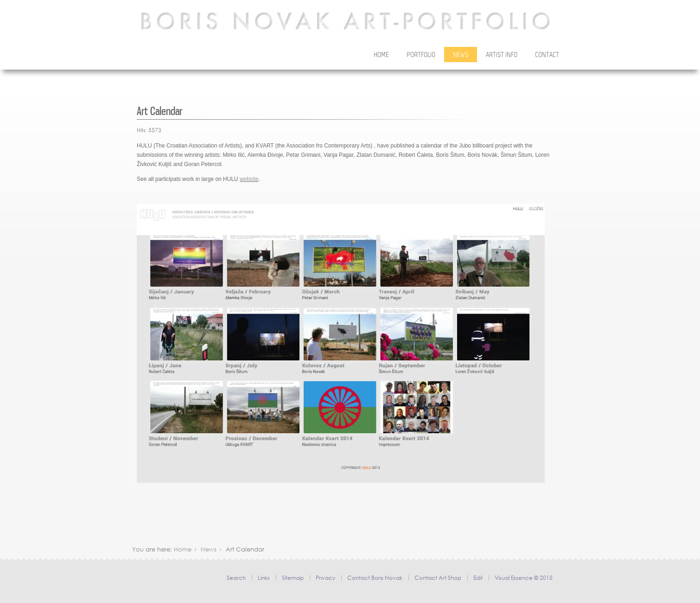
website (249, 179)
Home (381, 55)
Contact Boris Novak (375, 578)
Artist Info (502, 55)
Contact (547, 55)
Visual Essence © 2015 (524, 578)
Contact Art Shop (438, 578)
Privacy (325, 578)
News (461, 55)
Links (264, 578)
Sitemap (293, 578)
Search (236, 578)
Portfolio (421, 55)
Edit (478, 578)
